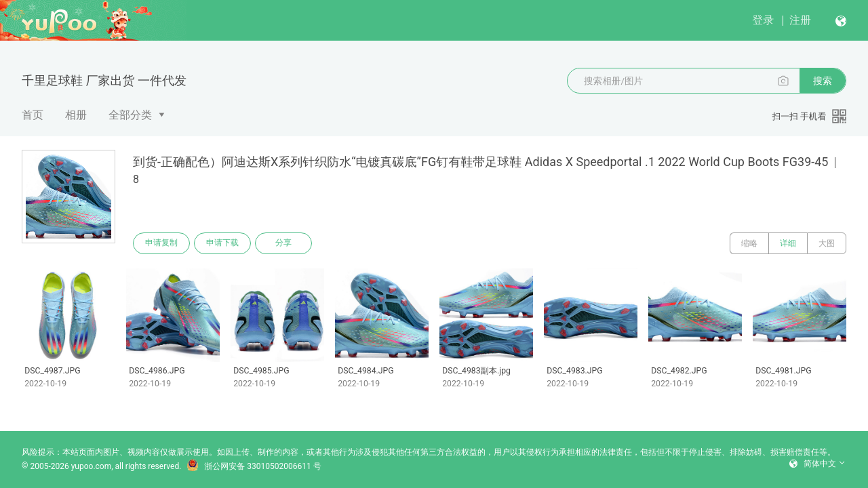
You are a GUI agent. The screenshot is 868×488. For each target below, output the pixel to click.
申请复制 (161, 243)
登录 (763, 20)
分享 (283, 243)
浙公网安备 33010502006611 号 (254, 466)
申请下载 (222, 243)
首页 (33, 115)
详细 (788, 243)
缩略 (749, 243)
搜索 (823, 81)
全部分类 (130, 115)
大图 (827, 243)
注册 (800, 20)
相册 (76, 115)
